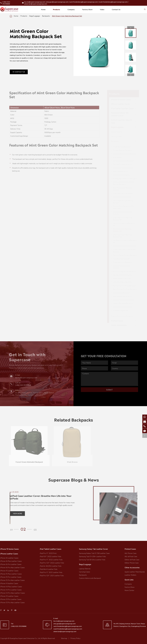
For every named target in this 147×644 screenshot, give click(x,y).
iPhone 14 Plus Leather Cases (11, 586)
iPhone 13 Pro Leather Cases (11, 599)
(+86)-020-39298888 (6, 3)
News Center (129, 590)
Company (71, 9)
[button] (131, 28)
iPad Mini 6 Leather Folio (49, 569)
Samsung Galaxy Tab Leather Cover (93, 549)
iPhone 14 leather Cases (9, 583)
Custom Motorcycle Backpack (90, 578)
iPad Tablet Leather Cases (51, 549)
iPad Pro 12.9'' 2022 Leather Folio (52, 563)
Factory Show (87, 9)
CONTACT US (19, 72)
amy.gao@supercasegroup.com (57, 2)
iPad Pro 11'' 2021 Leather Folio (51, 572)
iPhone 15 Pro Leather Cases (11, 577)
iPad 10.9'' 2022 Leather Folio (50, 556)
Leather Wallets (130, 575)
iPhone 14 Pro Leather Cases (11, 590)
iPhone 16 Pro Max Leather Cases (13, 567)
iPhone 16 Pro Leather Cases (11, 564)
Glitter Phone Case (132, 563)
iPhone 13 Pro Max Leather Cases (13, 602)
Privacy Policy (75, 638)
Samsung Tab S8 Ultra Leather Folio (92, 559)
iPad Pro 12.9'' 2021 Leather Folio (52, 575)
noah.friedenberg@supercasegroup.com (113, 2)
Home (43, 9)
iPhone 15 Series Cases (10, 549)
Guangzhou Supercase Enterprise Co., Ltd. (25, 638)
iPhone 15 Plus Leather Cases (11, 574)
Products (56, 9)
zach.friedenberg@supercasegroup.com (84, 2)
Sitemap (64, 638)
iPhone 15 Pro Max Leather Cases (13, 580)
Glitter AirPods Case (132, 559)
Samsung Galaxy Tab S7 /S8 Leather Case (94, 553)
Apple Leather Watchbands (135, 572)
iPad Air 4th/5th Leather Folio (51, 566)
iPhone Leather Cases (9, 554)
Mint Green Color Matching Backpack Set (67, 16)
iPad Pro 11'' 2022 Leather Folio (51, 559)
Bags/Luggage (35, 16)
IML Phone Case (130, 553)
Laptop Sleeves (85, 568)
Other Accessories (132, 567)
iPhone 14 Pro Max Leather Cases (13, 593)
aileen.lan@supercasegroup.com (36, 4)
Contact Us (116, 9)
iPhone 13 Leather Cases (9, 596)
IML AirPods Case (131, 556)
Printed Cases (130, 549)
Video (102, 9)
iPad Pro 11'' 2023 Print (48, 553)
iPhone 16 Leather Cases (9, 558)
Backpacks (46, 16)
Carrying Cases (85, 572)
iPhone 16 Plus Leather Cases (11, 561)
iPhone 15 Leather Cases (9, 571)
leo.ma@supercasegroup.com (35, 2)
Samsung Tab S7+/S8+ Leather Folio (92, 556)
